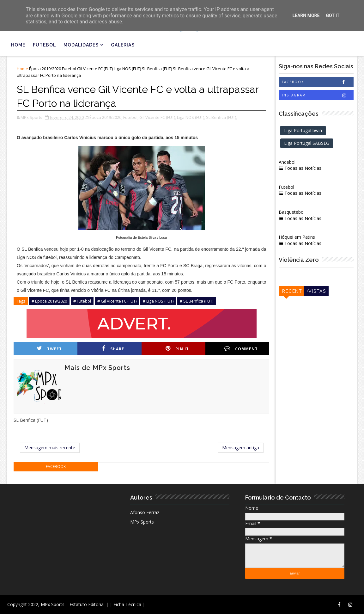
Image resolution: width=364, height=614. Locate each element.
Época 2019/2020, (106, 117)
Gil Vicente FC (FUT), (158, 117)
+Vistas (316, 291)
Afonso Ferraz (145, 512)
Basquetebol (292, 212)
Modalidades (81, 45)
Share (113, 349)
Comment (241, 349)
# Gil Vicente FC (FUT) (117, 301)
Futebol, (131, 117)
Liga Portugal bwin (303, 130)
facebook (56, 467)
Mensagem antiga (241, 448)
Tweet (49, 349)
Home (18, 45)
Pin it (177, 349)
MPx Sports (142, 522)
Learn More (306, 15)
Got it (333, 15)
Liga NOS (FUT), (191, 117)
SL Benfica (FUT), (221, 117)
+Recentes (291, 292)
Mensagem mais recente (50, 448)
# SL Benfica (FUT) (197, 301)
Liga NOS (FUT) (127, 69)
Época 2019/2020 (45, 69)
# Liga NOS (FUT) (158, 301)
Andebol (287, 162)
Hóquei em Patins (297, 237)
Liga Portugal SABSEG (307, 143)
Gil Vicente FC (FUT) (95, 69)
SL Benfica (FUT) (157, 69)
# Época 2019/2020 (49, 301)
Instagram (318, 95)
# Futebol (82, 301)
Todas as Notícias (300, 168)
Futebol (44, 45)
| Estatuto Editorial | (87, 604)
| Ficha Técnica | (127, 604)
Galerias (123, 45)
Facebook (318, 82)
